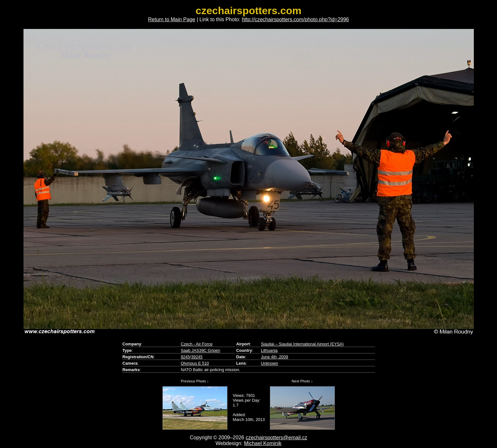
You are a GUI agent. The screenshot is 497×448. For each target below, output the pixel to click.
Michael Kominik (263, 443)
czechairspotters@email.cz (276, 438)
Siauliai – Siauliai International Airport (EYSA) (302, 344)
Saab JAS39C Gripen (200, 350)
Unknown (269, 363)
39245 (197, 357)
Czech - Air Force (197, 344)
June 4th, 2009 (275, 357)
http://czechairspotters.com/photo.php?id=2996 (295, 19)
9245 (185, 357)
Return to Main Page (172, 19)
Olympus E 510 (195, 363)
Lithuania (269, 350)
